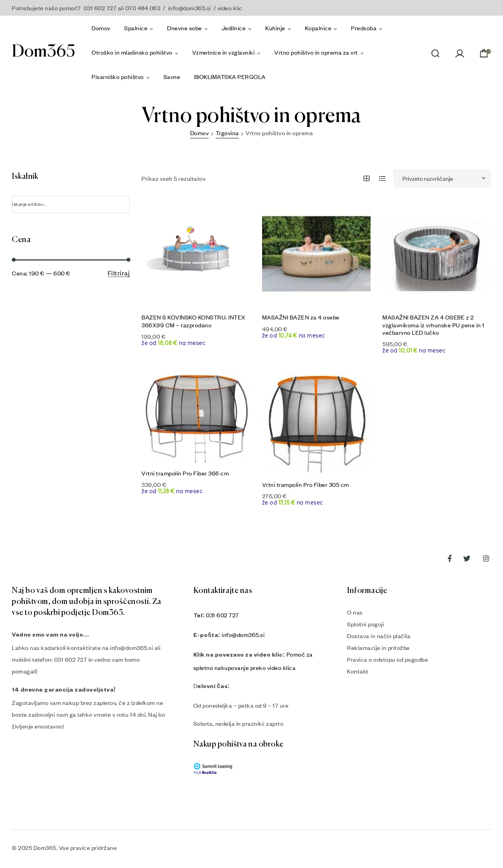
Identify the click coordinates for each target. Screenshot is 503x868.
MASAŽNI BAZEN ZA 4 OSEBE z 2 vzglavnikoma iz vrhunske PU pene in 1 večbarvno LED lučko (433, 325)
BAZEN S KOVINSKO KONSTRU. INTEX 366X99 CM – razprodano (194, 321)
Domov (200, 133)
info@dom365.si (190, 8)
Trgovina (227, 133)
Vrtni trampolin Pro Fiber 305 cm (306, 484)
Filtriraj (119, 273)
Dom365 (43, 52)
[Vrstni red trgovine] (442, 178)
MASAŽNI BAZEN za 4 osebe (301, 317)
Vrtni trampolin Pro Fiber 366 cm (185, 473)
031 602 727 (222, 615)
